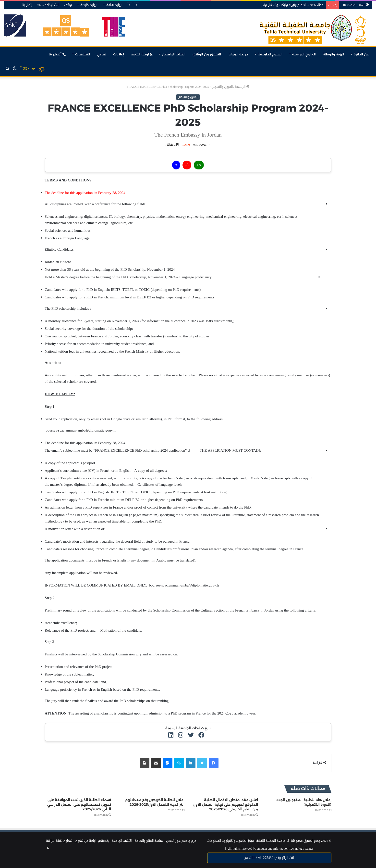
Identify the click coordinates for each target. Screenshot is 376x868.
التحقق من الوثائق (207, 54)
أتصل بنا (57, 54)
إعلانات (119, 54)
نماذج (102, 54)
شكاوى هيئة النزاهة (59, 841)
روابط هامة (114, 5)
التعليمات (83, 54)
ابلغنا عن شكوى (85, 841)
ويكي (68, 5)
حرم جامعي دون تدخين (181, 841)
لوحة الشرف (142, 54)
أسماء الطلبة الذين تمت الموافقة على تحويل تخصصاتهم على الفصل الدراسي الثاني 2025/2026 (79, 804)
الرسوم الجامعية (270, 54)
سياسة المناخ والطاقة (149, 841)
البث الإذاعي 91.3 (48, 5)
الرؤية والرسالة (334, 54)
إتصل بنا (27, 5)
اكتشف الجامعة (122, 841)
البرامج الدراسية (304, 54)
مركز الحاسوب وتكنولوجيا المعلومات (231, 841)
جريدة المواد (238, 54)
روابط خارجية (88, 5)
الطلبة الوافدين (174, 54)
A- (187, 165)
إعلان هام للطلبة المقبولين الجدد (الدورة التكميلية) (304, 802)
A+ (199, 165)
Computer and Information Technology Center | (269, 849)
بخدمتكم (104, 841)
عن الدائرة (361, 54)
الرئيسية (242, 87)
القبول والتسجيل (222, 87)
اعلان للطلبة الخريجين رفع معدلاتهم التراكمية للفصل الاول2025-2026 (155, 802)
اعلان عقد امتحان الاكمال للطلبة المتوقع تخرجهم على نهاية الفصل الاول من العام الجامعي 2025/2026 (225, 804)
